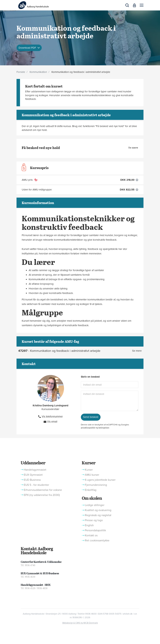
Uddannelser (33, 463)
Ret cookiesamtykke (97, 540)
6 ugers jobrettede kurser (100, 480)
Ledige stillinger (95, 505)
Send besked (91, 417)
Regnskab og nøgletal (98, 515)
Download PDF (28, 48)
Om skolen (92, 498)
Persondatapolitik (95, 530)
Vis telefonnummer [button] (52, 416)
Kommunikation (38, 72)
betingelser (104, 428)
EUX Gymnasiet (33, 475)
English (89, 525)
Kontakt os (91, 535)
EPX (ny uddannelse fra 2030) (42, 495)
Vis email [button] (52, 421)
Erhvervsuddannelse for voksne (43, 490)
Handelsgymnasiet (35, 470)
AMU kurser (92, 475)
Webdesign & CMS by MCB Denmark (80, 623)
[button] (142, 5)
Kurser (89, 463)
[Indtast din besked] (110, 401)
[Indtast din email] (110, 385)
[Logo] (33, 5)
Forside (21, 72)
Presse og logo (94, 520)
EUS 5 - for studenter (36, 485)
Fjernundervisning (96, 485)
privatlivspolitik (88, 428)
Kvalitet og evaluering (98, 510)
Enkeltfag (91, 490)
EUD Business (32, 480)
